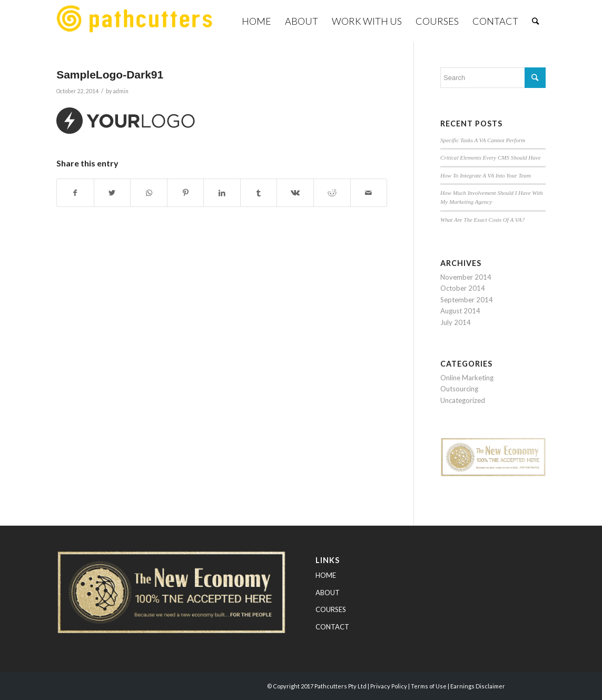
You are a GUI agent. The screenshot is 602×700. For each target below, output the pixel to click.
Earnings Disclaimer (478, 686)
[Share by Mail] (369, 193)
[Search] (535, 21)
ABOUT (328, 593)
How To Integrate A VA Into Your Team (486, 175)
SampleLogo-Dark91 (110, 75)
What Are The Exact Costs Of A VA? (482, 220)
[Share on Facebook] (75, 193)
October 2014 (463, 288)
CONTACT (332, 627)
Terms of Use (429, 686)
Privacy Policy (389, 686)
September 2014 (467, 300)
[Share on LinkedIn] (222, 193)
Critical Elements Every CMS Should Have (491, 157)
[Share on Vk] (295, 193)
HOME (326, 575)
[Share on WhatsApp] (149, 193)
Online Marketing (467, 378)
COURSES (331, 609)
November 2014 (466, 277)
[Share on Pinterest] (186, 193)
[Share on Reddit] (332, 193)
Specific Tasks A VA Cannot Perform (483, 140)
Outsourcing (459, 389)
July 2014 (456, 322)
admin (121, 91)
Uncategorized (463, 400)
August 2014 (460, 311)
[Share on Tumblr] (259, 193)
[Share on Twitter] (112, 193)
